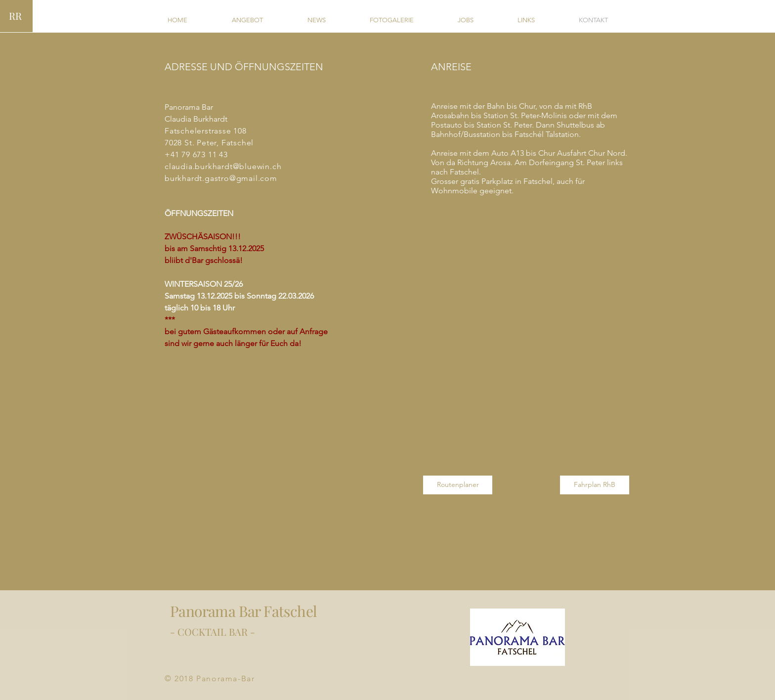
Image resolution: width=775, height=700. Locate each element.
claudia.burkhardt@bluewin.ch (223, 166)
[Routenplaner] (458, 485)
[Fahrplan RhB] (595, 485)
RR (15, 16)
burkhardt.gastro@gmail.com (221, 178)
